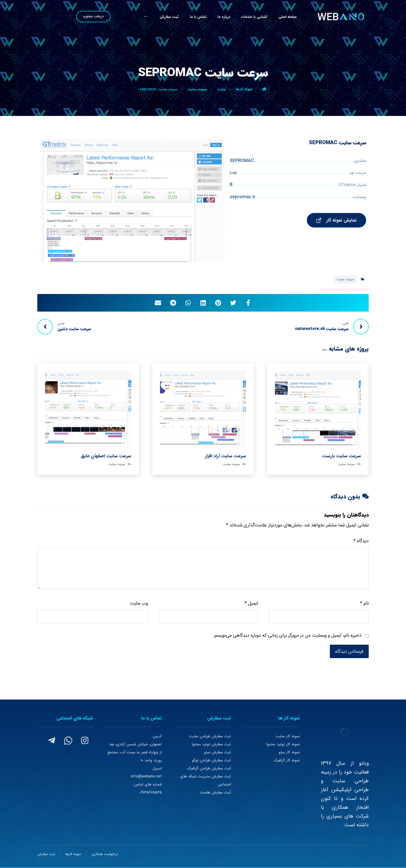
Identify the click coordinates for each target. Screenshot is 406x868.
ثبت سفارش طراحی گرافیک (209, 768)
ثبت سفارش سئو (218, 752)
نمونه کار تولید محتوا (283, 744)
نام (364, 603)
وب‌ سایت (139, 603)
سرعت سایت (345, 279)
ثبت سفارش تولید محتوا (211, 744)
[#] (85, 740)
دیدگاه (361, 541)
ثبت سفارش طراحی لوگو (211, 760)
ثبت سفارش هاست (215, 792)
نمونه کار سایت (288, 736)
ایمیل (251, 603)
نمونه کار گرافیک (287, 760)
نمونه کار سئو (289, 752)
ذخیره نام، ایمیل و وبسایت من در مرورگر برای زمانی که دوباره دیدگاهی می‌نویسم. (287, 635)
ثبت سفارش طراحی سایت (210, 736)
